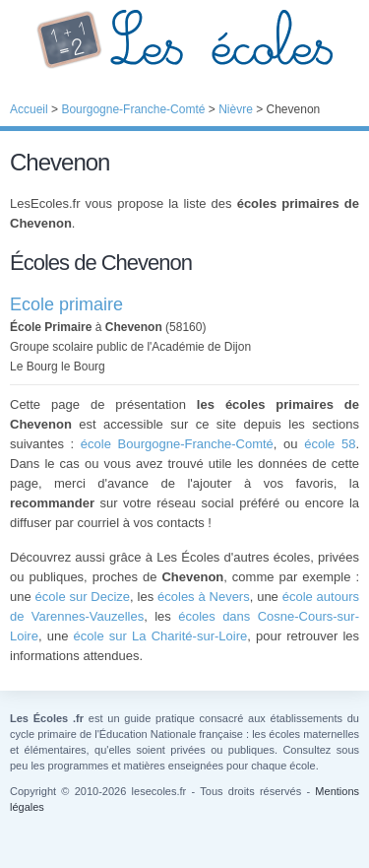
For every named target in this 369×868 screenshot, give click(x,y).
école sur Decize (83, 597)
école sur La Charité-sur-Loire (161, 636)
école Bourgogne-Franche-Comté (177, 444)
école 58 (330, 444)
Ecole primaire (66, 304)
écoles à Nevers (204, 597)
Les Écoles (184, 39)
